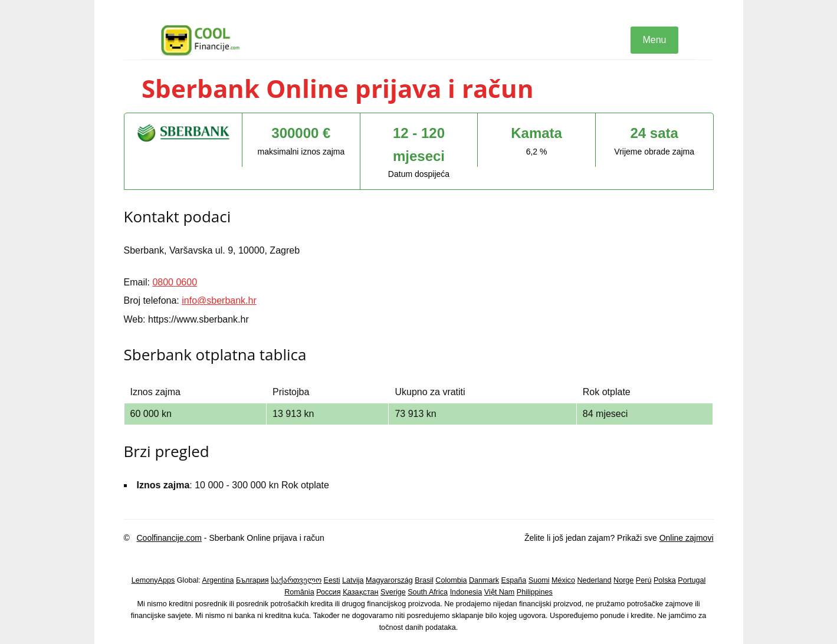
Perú (644, 580)
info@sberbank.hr (219, 300)
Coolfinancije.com (169, 538)
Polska (665, 580)
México (563, 580)
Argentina (218, 580)
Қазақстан (361, 592)
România (299, 592)
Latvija (353, 580)
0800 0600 (175, 282)
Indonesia (466, 592)
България (252, 580)
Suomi (539, 580)
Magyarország (389, 580)
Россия (328, 592)
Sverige (393, 592)
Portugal (692, 580)
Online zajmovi (687, 538)
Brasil (424, 580)
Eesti (332, 580)
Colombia (451, 580)
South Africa (428, 592)
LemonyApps (153, 580)
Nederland (594, 580)
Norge (623, 580)
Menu (654, 40)
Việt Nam (500, 592)
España (514, 580)
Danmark (484, 580)
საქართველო (296, 580)
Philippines (535, 592)
